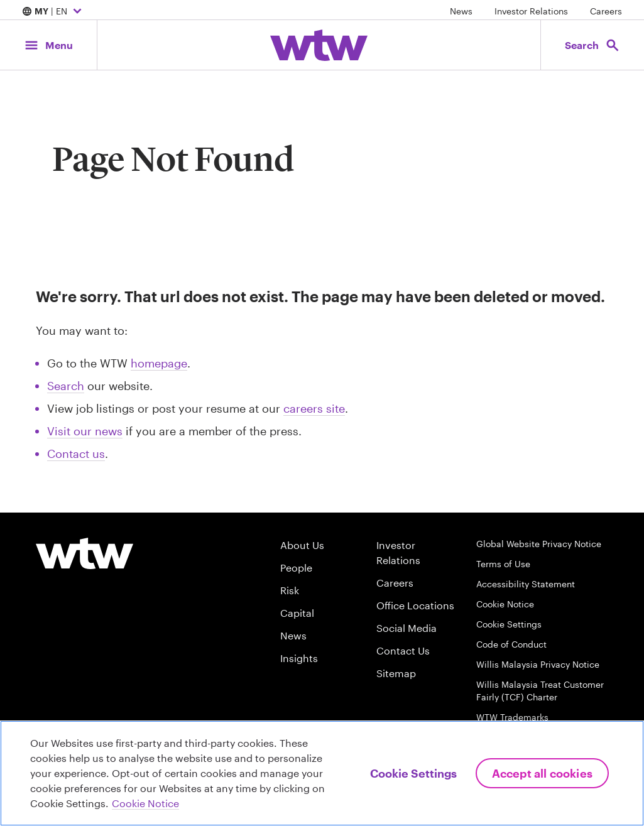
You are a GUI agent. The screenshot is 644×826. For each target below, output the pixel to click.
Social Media (407, 628)
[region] (322, 773)
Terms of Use (503, 564)
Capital (297, 613)
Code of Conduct (511, 644)
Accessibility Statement (526, 584)
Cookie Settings (509, 624)
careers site (314, 408)
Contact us (76, 454)
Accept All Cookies (542, 773)
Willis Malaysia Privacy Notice (538, 664)
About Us (302, 545)
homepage (159, 363)
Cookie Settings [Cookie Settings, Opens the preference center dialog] (413, 773)
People (296, 568)
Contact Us (403, 650)
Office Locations (415, 605)
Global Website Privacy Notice (539, 544)
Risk (290, 590)
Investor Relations (531, 11)
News (461, 11)
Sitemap (396, 673)
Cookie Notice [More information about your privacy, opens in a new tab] (145, 803)
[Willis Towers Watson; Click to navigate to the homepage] (319, 45)
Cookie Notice (505, 604)
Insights (299, 658)
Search (66, 386)
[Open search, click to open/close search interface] (592, 45)
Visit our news (85, 431)
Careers (606, 11)
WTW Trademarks (512, 717)
